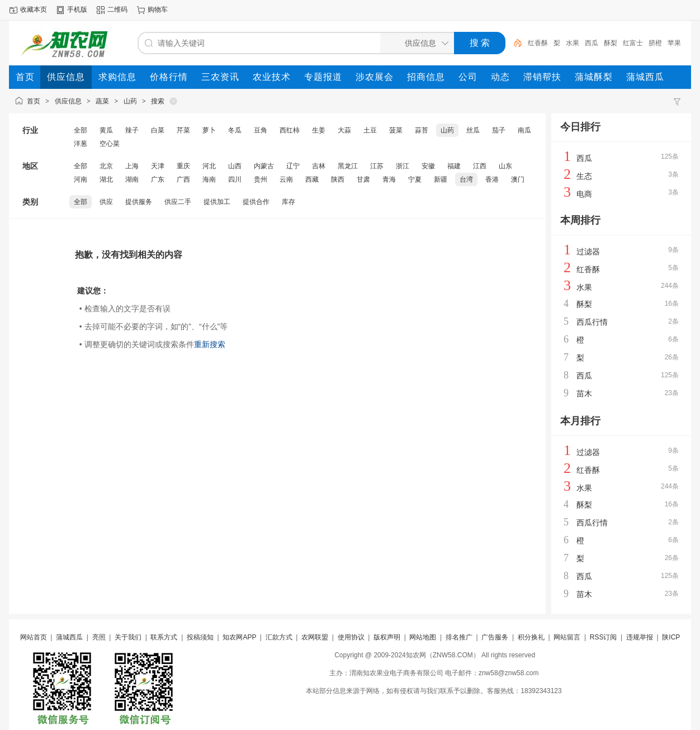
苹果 (674, 43)
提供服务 (139, 202)
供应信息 (68, 101)
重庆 (183, 166)
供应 (106, 202)
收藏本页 (34, 10)
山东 (505, 166)
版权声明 (387, 637)
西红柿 (290, 130)
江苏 (377, 166)
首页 (34, 101)
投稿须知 (200, 637)
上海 (132, 166)
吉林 (319, 166)
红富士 (633, 43)
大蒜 (344, 130)
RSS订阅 (604, 637)
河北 (209, 166)
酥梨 (611, 43)
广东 (158, 179)
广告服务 (495, 637)
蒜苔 (422, 130)
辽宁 (293, 166)
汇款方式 (279, 637)
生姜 (319, 130)
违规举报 (640, 637)
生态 (584, 176)
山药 (130, 101)
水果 (573, 43)
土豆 (370, 130)
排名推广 (459, 637)
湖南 (132, 179)
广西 (183, 179)
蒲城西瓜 (69, 637)
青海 (389, 179)
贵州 (261, 179)
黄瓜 (106, 130)
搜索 (158, 101)
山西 (235, 166)
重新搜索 (210, 344)
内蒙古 (264, 166)
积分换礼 (531, 637)
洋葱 (81, 144)
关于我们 (128, 637)
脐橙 (655, 43)
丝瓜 (473, 130)
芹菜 (183, 130)
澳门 (518, 179)
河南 (81, 179)
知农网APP (239, 637)
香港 (492, 179)
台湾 (466, 179)
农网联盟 (315, 637)
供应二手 (178, 202)
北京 (106, 166)
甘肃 (363, 179)
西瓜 (592, 43)
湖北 (106, 179)
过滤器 (588, 252)
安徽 (428, 166)
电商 (584, 194)
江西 (480, 166)
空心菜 (110, 144)
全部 (81, 130)
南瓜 (524, 130)
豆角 (261, 130)
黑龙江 (348, 166)
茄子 (499, 130)
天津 (158, 166)
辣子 (132, 130)
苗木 (584, 394)
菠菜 (396, 130)
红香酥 (538, 43)
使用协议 (351, 637)
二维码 (117, 10)
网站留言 (567, 637)
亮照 (99, 637)
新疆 (441, 179)
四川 (235, 179)
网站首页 (34, 637)
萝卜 (209, 130)
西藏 (312, 179)
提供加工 (217, 202)
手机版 (77, 10)
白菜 (158, 130)
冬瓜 (235, 130)
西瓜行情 (592, 322)
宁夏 (415, 179)
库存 (288, 202)
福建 (454, 166)
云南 (286, 179)
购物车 (158, 10)
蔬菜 (102, 101)
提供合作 (256, 202)
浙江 (403, 166)
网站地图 (423, 637)
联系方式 (164, 637)
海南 (209, 179)
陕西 (338, 179)
